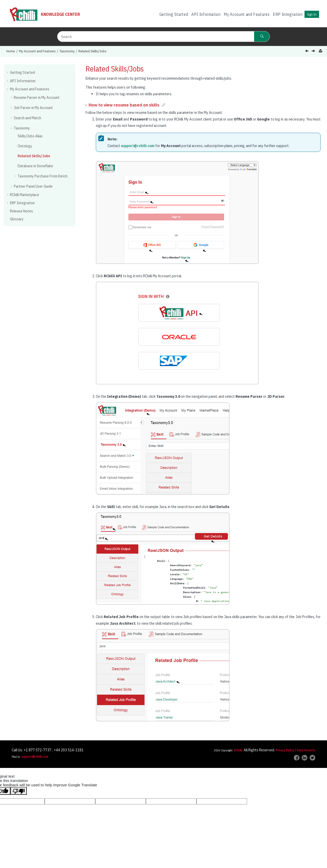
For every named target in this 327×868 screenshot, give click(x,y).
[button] (8, 72)
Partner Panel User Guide (33, 186)
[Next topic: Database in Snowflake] (314, 51)
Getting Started (174, 14)
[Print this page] (321, 51)
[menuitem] (174, 14)
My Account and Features (247, 14)
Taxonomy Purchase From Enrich (43, 176)
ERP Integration (288, 14)
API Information (206, 14)
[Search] (262, 37)
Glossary (17, 219)
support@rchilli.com (138, 146)
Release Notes (21, 211)
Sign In (312, 14)
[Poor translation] (19, 791)
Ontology (25, 146)
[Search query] (163, 37)
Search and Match (27, 118)
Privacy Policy (285, 750)
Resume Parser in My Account (37, 97)
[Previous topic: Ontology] (307, 51)
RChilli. (238, 750)
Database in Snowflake (35, 166)
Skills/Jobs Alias (30, 136)
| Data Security (305, 750)
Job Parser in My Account (33, 108)
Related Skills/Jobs (92, 51)
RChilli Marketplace (25, 195)
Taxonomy (67, 51)
